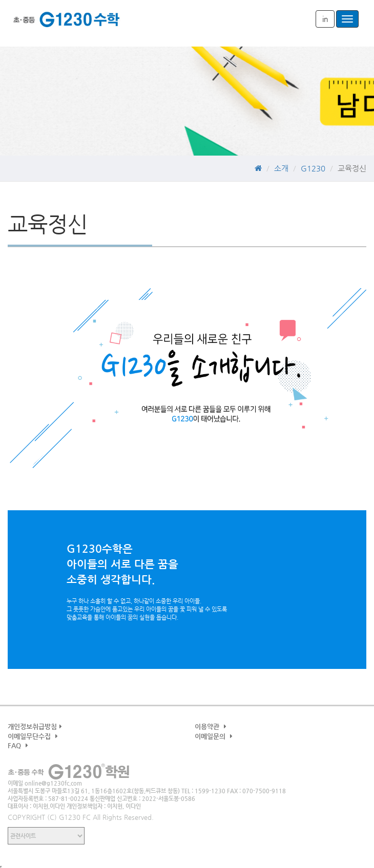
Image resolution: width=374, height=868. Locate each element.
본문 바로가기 (0, 0)
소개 (281, 168)
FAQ (19, 745)
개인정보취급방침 (36, 726)
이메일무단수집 (34, 736)
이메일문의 (215, 736)
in (325, 19)
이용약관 (212, 726)
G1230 (67, 23)
